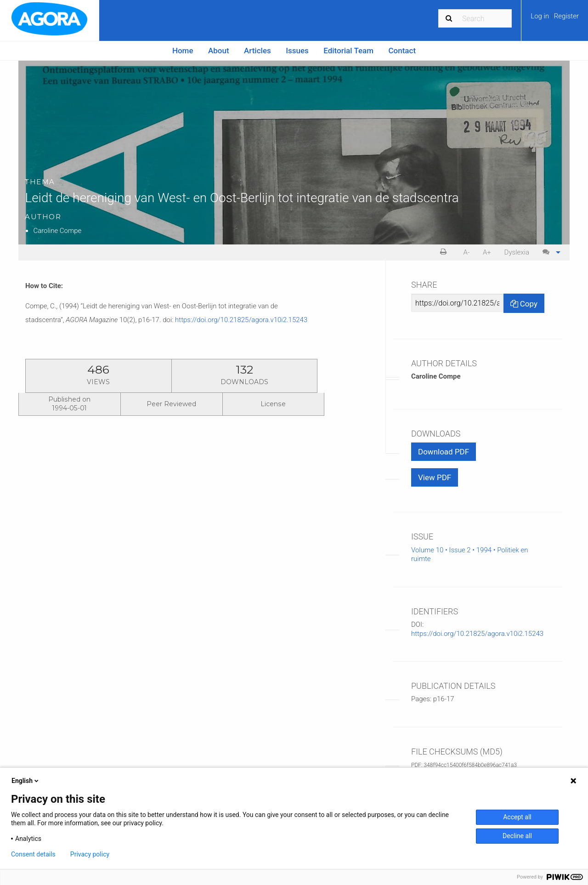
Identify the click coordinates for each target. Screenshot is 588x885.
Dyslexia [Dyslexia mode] (517, 252)
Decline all (517, 836)
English (26, 781)
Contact (402, 51)
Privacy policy (90, 854)
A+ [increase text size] (487, 252)
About (219, 51)
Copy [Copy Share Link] (524, 304)
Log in (541, 16)
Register (566, 16)
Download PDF (444, 452)
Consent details (33, 854)
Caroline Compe (57, 231)
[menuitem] (555, 19)
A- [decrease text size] (467, 252)
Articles (257, 51)
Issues (297, 51)
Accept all (517, 817)
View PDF (435, 477)
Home (183, 51)
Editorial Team (348, 51)
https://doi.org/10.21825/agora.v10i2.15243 (241, 320)
